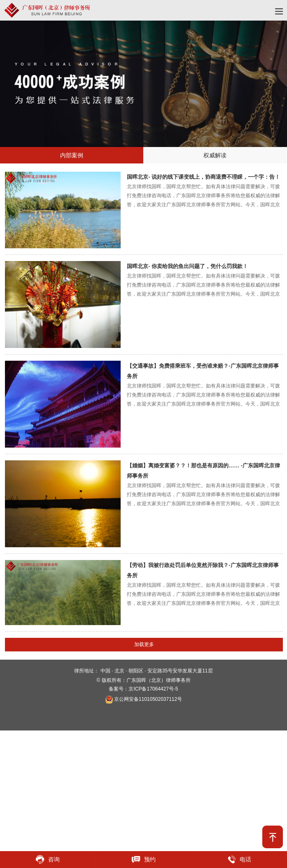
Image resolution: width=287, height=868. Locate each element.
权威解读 (215, 155)
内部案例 (72, 155)
